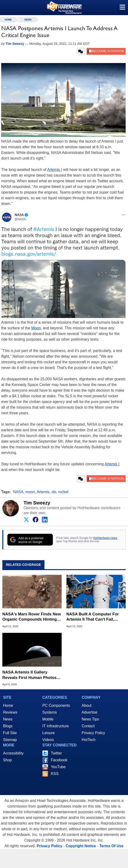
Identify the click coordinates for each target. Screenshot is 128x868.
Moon (36, 328)
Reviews (10, 712)
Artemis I (55, 170)
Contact (88, 726)
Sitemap (10, 740)
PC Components (56, 705)
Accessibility (13, 753)
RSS (55, 774)
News (28, 20)
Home (8, 705)
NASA (18, 492)
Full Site (10, 733)
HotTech (89, 740)
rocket (63, 492)
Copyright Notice (81, 846)
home (8, 20)
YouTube (58, 767)
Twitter (56, 753)
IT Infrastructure (56, 726)
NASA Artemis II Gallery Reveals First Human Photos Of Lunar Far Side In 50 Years (30, 675)
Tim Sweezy (37, 503)
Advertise (90, 712)
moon (30, 492)
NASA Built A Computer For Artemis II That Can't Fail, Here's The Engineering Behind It (96, 617)
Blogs (8, 726)
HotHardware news (105, 538)
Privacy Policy (93, 733)
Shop (7, 760)
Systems (50, 712)
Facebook (59, 760)
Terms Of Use (111, 846)
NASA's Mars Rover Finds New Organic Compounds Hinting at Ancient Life (32, 617)
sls (54, 492)
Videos (48, 740)
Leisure (48, 733)
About (87, 705)
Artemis (43, 492)
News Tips (90, 719)
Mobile (48, 719)
